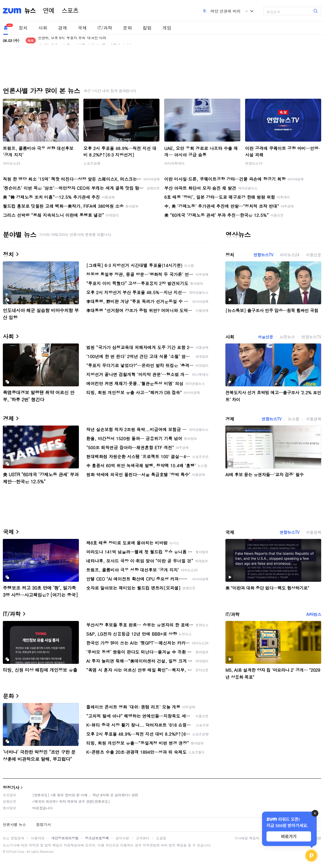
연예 (49, 11)
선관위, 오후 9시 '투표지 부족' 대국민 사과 (72, 40)
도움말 (161, 838)
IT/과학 (105, 28)
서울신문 (314, 255)
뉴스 (30, 11)
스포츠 (70, 11)
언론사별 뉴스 (14, 824)
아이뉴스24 (12, 163)
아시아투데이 (174, 163)
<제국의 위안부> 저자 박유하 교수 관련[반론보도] (71, 801)
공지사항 (122, 838)
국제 (82, 28)
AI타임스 (314, 614)
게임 (167, 28)
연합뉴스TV (254, 163)
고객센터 (143, 838)
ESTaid (11, 852)
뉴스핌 (294, 419)
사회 (43, 28)
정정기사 (11, 787)
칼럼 (147, 28)
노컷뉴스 (287, 337)
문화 (127, 28)
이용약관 (38, 838)
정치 (23, 28)
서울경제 (314, 419)
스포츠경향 (92, 163)
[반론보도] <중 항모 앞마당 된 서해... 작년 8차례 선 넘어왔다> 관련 (85, 795)
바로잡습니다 (43, 808)
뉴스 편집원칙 (14, 838)
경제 (63, 28)
